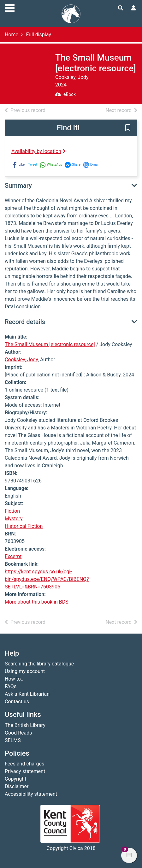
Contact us (17, 702)
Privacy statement (25, 771)
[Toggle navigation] (10, 7)
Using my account (25, 671)
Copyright (15, 779)
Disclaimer (17, 786)
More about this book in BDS (37, 602)
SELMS (13, 740)
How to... (15, 679)
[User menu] (133, 8)
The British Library (25, 725)
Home (12, 35)
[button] (128, 128)
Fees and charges (24, 764)
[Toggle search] (121, 8)
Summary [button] (18, 186)
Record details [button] (25, 322)
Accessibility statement (31, 794)
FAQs (11, 686)
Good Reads (18, 733)
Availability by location (38, 151)
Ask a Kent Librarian (27, 694)
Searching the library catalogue (39, 664)
